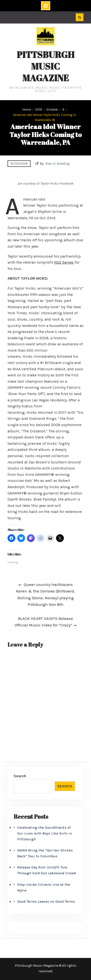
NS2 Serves (64, 262)
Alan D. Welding (57, 164)
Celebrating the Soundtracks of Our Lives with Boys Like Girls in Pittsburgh (45, 833)
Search (20, 776)
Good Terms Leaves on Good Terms (46, 901)
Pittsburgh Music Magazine (46, 66)
